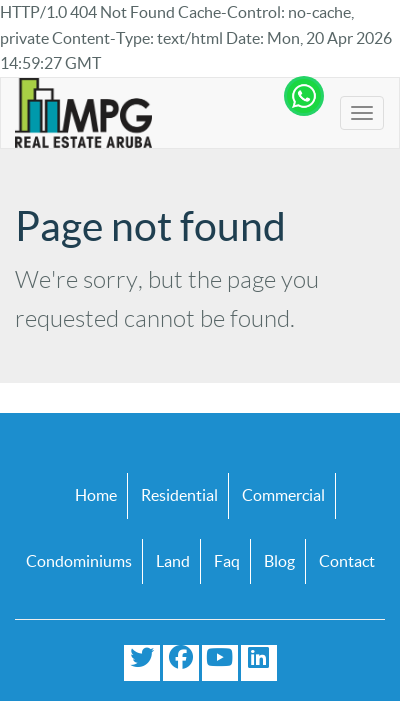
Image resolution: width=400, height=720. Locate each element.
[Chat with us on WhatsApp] (304, 100)
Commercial (283, 495)
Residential (179, 495)
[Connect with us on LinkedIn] (259, 663)
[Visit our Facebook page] (181, 663)
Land (173, 561)
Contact (347, 561)
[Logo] (83, 113)
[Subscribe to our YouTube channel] (220, 663)
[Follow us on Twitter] (142, 663)
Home (96, 495)
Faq (227, 561)
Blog (279, 561)
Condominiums (79, 561)
